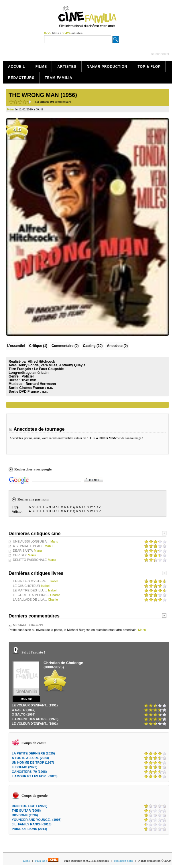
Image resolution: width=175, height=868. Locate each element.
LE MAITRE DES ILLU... (30, 590)
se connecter (160, 54)
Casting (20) (93, 346)
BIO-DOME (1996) (25, 815)
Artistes (67, 67)
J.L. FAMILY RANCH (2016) (32, 824)
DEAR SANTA (23, 551)
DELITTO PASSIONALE (30, 560)
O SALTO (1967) (24, 710)
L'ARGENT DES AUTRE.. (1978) (35, 719)
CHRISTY (20, 555)
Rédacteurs (21, 78)
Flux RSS (47, 861)
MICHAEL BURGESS (28, 625)
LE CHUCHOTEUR (26, 586)
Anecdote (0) (117, 346)
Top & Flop (149, 67)
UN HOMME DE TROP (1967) (33, 762)
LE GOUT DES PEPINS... (31, 595)
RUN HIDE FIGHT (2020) (30, 806)
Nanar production (107, 67)
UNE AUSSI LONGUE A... (31, 541)
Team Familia (58, 78)
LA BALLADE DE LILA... (30, 599)
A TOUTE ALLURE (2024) (30, 758)
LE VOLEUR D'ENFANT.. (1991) (35, 705)
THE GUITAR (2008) (26, 811)
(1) (38, 346)
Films (41, 67)
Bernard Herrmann (41, 384)
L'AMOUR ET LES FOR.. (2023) (35, 776)
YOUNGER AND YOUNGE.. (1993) (37, 820)
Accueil (17, 67)
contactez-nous (123, 861)
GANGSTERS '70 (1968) (29, 772)
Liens (26, 861)
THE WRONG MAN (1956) (43, 95)
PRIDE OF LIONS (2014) (29, 829)
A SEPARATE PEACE (28, 546)
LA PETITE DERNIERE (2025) (33, 753)
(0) (65, 346)
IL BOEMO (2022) (24, 767)
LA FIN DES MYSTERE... (31, 581)
